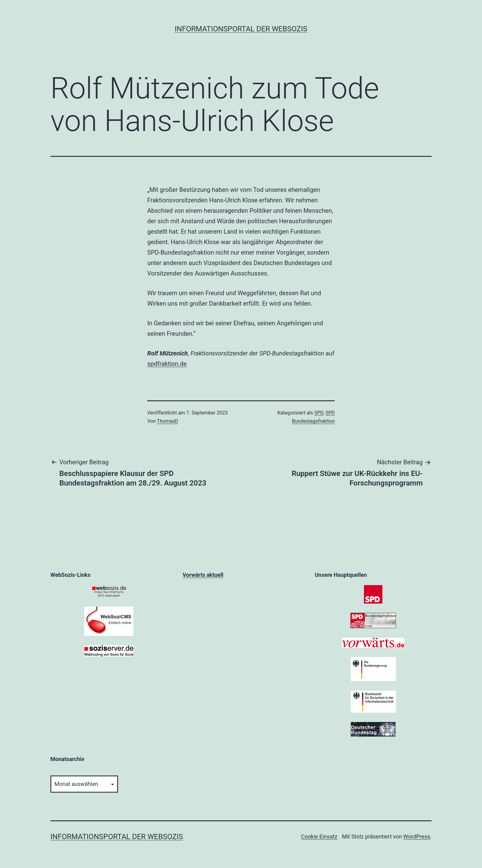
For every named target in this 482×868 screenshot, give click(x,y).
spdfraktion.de (167, 364)
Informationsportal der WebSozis (241, 29)
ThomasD (167, 421)
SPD (319, 413)
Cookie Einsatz (319, 836)
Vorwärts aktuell (203, 575)
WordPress (417, 836)
